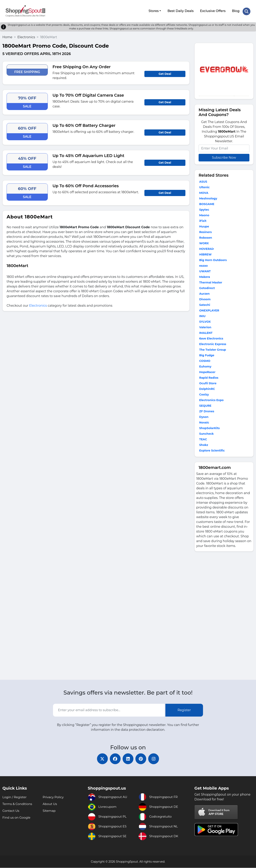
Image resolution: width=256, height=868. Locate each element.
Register (184, 709)
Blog (235, 11)
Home (7, 36)
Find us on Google (17, 818)
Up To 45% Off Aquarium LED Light (88, 155)
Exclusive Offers (213, 11)
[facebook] (114, 758)
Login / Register (15, 797)
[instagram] (156, 758)
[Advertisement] (224, 616)
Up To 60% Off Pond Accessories (86, 185)
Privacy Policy (53, 797)
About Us (50, 804)
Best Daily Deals (180, 11)
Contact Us (11, 811)
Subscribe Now (224, 157)
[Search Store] (246, 11)
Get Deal (165, 73)
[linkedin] (128, 758)
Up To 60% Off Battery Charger (84, 124)
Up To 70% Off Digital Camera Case (88, 94)
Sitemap (49, 811)
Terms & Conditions (18, 804)
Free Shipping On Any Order (82, 66)
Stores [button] (153, 11)
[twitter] (100, 758)
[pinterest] (142, 758)
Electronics (26, 36)
